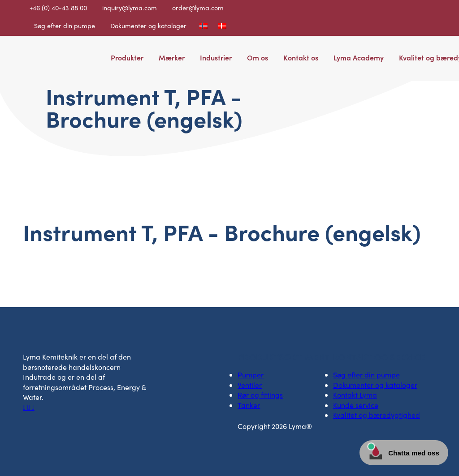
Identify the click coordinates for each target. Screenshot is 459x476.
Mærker (172, 57)
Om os (258, 57)
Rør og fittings (260, 395)
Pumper (251, 375)
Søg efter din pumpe (65, 26)
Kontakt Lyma (355, 395)
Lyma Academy (359, 57)
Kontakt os (301, 57)
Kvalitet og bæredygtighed (377, 415)
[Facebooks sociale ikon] (25, 407)
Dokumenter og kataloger (148, 26)
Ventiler (250, 385)
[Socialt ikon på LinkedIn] (30, 407)
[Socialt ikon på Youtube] (33, 407)
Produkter (127, 57)
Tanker (249, 405)
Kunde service (356, 405)
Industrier (216, 57)
